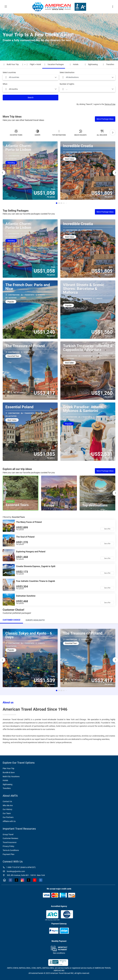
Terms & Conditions (11, 850)
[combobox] (31, 77)
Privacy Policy (8, 846)
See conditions (59, 953)
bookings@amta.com (14, 871)
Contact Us (7, 801)
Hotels (5, 780)
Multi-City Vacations (11, 776)
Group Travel (8, 834)
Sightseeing (8, 784)
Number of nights (67, 84)
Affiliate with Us (9, 821)
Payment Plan (9, 854)
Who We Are (8, 805)
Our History (7, 809)
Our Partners (8, 817)
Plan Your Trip (8, 768)
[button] (113, 133)
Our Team (7, 813)
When (5, 84)
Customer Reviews (10, 838)
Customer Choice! (11, 620)
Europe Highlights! (35, 620)
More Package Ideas (105, 119)
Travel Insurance (10, 842)
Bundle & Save (9, 772)
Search (31, 98)
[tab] (11, 620)
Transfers (7, 788)
